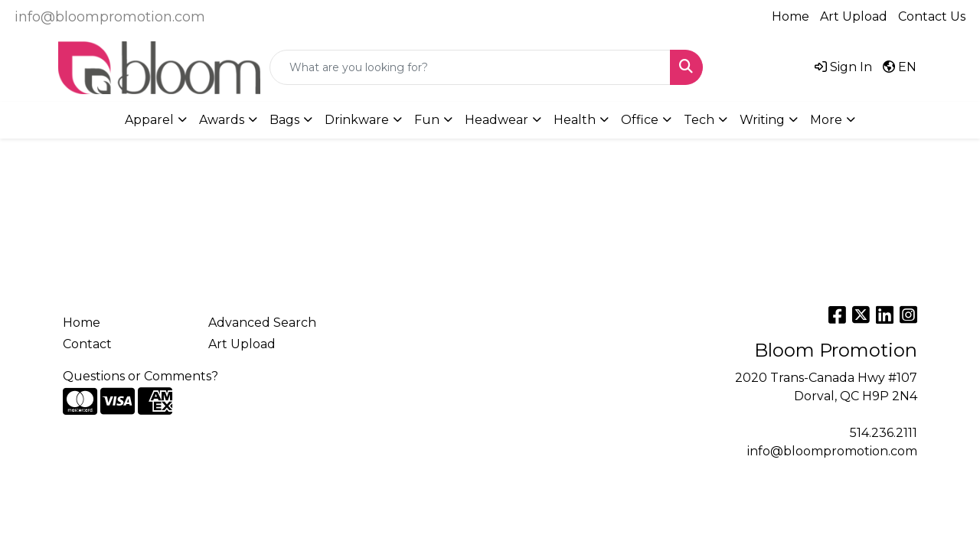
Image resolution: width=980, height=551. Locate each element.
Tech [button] (699, 120)
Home (791, 16)
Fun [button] (427, 120)
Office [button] (640, 120)
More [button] (826, 120)
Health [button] (575, 120)
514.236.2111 (884, 433)
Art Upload (854, 16)
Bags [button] (284, 120)
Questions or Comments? (140, 376)
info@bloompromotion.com (110, 17)
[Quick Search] (470, 67)
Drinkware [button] (357, 120)
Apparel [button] (149, 120)
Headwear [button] (497, 120)
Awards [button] (222, 120)
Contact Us (932, 16)
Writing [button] (762, 120)
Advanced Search (262, 323)
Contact (87, 344)
